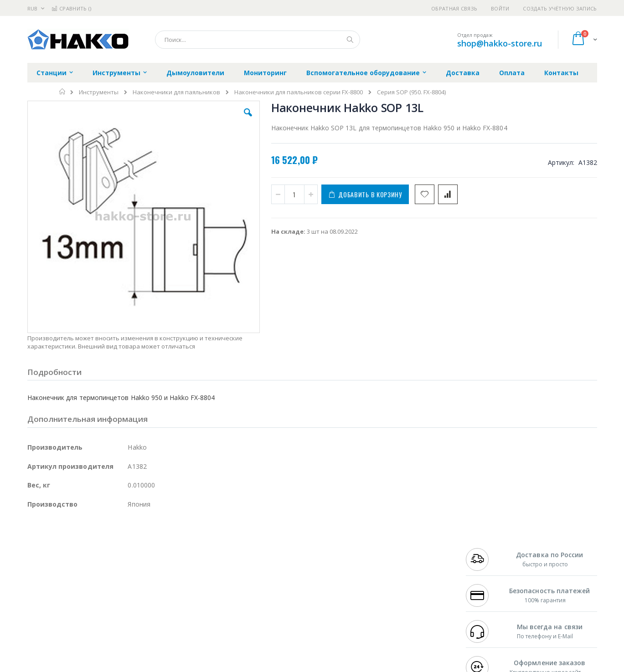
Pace (99, 549)
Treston (38, 610)
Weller (123, 549)
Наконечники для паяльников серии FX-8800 (299, 92)
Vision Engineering (53, 593)
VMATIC (136, 610)
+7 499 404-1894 (486, 549)
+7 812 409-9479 (486, 557)
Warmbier (71, 610)
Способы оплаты (392, 584)
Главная (63, 92)
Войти (500, 8)
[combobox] (258, 40)
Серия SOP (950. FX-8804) (411, 92)
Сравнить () (71, 8)
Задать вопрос (243, 610)
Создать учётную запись (560, 8)
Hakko (36, 549)
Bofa (34, 557)
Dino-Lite (99, 593)
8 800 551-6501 (488, 575)
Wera (98, 628)
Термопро (129, 557)
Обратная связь (454, 8)
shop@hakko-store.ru (500, 43)
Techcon (105, 610)
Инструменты (99, 92)
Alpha (75, 575)
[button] (190, 119)
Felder (101, 575)
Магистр (164, 557)
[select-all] (548, 276)
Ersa (60, 549)
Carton (129, 593)
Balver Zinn (43, 575)
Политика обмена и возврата (265, 566)
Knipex (72, 628)
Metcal (97, 557)
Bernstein (41, 628)
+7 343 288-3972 (486, 566)
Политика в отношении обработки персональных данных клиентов (272, 589)
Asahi (126, 575)
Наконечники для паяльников (176, 92)
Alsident (152, 549)
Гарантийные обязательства (264, 549)
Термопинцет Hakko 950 (533, 303)
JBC (79, 549)
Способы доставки (395, 566)
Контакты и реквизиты (401, 549)
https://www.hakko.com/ (172, 666)
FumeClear (64, 557)
